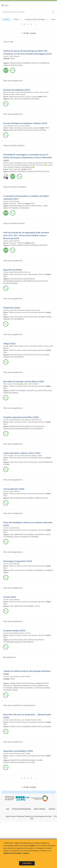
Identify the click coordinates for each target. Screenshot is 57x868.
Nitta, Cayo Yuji (25, 272)
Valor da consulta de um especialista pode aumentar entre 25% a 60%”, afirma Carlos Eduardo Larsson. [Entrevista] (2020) (26, 235)
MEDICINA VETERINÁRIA (18, 172)
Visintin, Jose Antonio (37, 165)
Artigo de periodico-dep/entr (14, 146)
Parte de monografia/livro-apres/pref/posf (19, 705)
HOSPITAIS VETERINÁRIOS (40, 63)
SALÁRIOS (13, 245)
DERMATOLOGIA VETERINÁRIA (20, 63)
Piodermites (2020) (12, 308)
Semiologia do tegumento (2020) (18, 561)
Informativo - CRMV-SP (16, 204)
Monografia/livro (10, 657)
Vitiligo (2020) (9, 344)
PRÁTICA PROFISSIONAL (33, 206)
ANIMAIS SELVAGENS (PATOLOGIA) (25, 686)
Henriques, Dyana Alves (32, 310)
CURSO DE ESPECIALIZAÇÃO (13, 65)
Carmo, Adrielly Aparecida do (32, 163)
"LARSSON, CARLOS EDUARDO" (36, 20)
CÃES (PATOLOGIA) (16, 279)
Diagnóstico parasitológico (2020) (18, 751)
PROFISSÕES (43, 245)
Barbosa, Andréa (9, 92)
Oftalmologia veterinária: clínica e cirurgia (22, 97)
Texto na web (8, 42)
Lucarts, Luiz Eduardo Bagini (33, 346)
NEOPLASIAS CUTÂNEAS (38, 130)
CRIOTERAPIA (19, 130)
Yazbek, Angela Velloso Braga (13, 346)
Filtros (6, 20)
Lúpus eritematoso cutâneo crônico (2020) (22, 453)
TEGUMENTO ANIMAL (11, 690)
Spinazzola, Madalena (22, 165)
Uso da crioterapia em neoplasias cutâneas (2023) (25, 123)
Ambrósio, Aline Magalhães (23, 167)
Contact (52, 809)
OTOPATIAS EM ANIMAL (42, 688)
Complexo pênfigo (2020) (14, 631)
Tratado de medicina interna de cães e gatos (23, 128)
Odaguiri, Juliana (37, 456)
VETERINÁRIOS (24, 208)
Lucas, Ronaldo (8, 126)
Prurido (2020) (10, 597)
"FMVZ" (17, 20)
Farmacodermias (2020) (14, 489)
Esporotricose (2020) (12, 270)
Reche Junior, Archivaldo (11, 384)
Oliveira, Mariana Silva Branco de (31, 420)
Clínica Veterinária (15, 169)
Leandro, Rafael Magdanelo (24, 92)
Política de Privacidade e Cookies (16, 853)
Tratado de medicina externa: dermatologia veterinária (27, 274)
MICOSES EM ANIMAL (11, 283)
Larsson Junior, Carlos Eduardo (14, 310)
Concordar (27, 863)
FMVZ (13, 59)
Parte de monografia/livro (13, 81)
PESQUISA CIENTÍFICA (35, 172)
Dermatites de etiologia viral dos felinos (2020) (24, 381)
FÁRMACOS (39, 498)
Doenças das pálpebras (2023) (17, 90)
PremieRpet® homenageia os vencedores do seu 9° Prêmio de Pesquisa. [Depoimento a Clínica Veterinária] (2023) (27, 158)
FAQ (8, 809)
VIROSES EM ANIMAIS (11, 393)
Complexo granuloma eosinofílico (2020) (21, 417)
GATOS (16, 99)
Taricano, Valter (36, 720)
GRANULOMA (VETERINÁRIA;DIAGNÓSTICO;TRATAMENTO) (23, 429)
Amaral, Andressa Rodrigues (13, 163)
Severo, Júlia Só (25, 633)
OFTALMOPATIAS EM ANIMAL (30, 99)
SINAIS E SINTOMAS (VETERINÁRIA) (26, 537)
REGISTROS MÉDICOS (17, 206)
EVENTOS (46, 172)
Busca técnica (40, 809)
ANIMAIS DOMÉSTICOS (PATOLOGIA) (22, 683)
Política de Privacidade (21, 809)
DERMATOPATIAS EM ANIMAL (20, 426)
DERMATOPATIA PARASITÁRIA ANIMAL (23, 760)
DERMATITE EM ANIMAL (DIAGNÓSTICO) (24, 391)
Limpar (53, 19)
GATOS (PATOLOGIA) (41, 281)
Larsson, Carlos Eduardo (11, 56)
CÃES (12, 99)
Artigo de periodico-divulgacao (15, 187)
